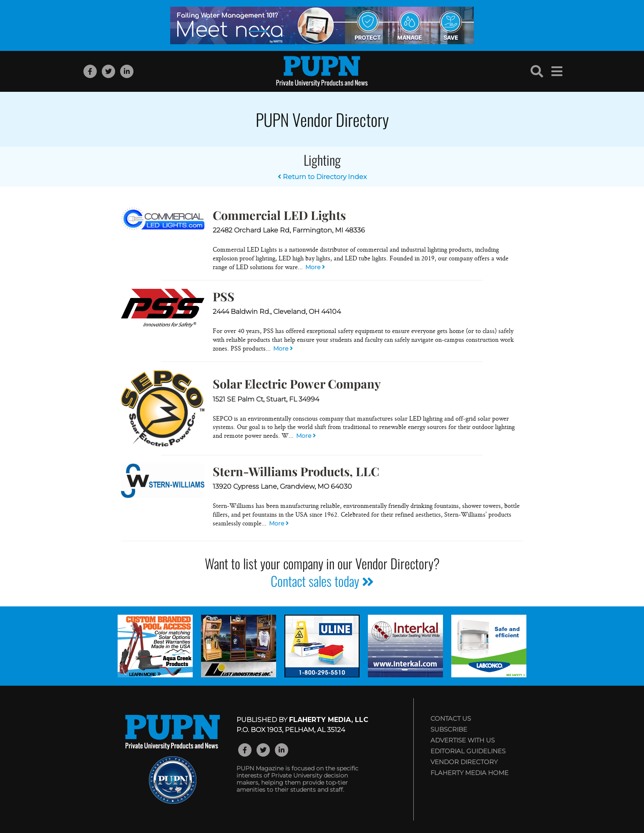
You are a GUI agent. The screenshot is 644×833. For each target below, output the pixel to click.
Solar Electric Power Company (297, 384)
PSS (224, 296)
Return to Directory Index (322, 177)
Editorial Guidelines (468, 751)
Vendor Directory (464, 762)
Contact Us (451, 718)
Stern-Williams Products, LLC (296, 471)
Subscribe (449, 729)
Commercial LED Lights (279, 215)
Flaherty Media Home (469, 773)
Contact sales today (322, 581)
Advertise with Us (463, 740)
